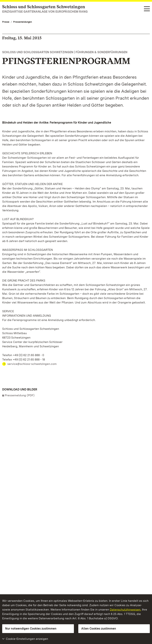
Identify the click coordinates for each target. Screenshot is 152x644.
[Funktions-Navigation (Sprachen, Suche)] (147, 9)
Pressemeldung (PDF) (20, 395)
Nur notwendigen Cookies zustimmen (31, 629)
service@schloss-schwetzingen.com (32, 364)
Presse (6, 22)
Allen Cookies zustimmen (99, 629)
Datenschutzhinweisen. (126, 610)
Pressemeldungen (23, 22)
